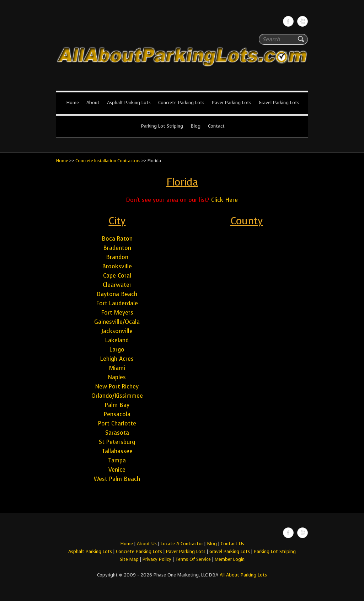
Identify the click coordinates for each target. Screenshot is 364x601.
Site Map (129, 559)
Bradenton (117, 248)
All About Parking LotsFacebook (288, 21)
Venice (117, 470)
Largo (117, 350)
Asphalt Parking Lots (129, 103)
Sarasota (117, 433)
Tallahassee (117, 451)
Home (73, 103)
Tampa (117, 460)
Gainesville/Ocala (117, 322)
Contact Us (232, 544)
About (93, 103)
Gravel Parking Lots (279, 103)
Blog (196, 126)
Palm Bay (117, 405)
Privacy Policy (157, 559)
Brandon (117, 257)
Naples (117, 377)
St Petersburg (117, 442)
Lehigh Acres (117, 359)
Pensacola (117, 414)
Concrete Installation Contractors (108, 161)
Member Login (230, 559)
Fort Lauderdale (117, 303)
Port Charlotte (117, 423)
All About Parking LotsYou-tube (303, 21)
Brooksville (117, 266)
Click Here (224, 200)
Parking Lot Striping (162, 126)
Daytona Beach (117, 294)
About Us (147, 544)
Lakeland (117, 340)
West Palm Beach (117, 479)
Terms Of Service (194, 559)
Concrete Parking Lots (181, 103)
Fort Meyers (117, 313)
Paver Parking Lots (232, 103)
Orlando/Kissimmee (117, 396)
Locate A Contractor (182, 544)
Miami (117, 368)
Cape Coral (117, 276)
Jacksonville (117, 331)
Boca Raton (117, 239)
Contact (216, 126)
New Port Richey (117, 387)
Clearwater (117, 285)
